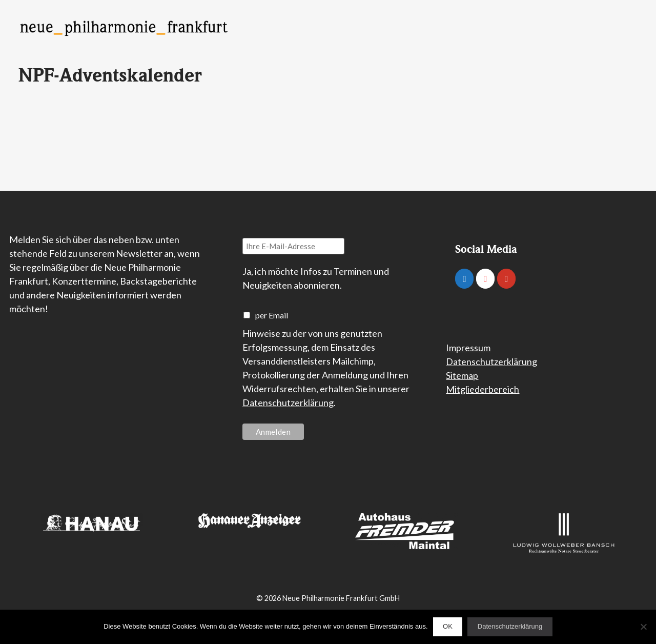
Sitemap (462, 375)
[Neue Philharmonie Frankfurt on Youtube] (506, 279)
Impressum (468, 348)
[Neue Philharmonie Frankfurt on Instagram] (485, 279)
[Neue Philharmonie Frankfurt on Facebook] (464, 279)
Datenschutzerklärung (288, 402)
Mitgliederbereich (483, 389)
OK (448, 626)
